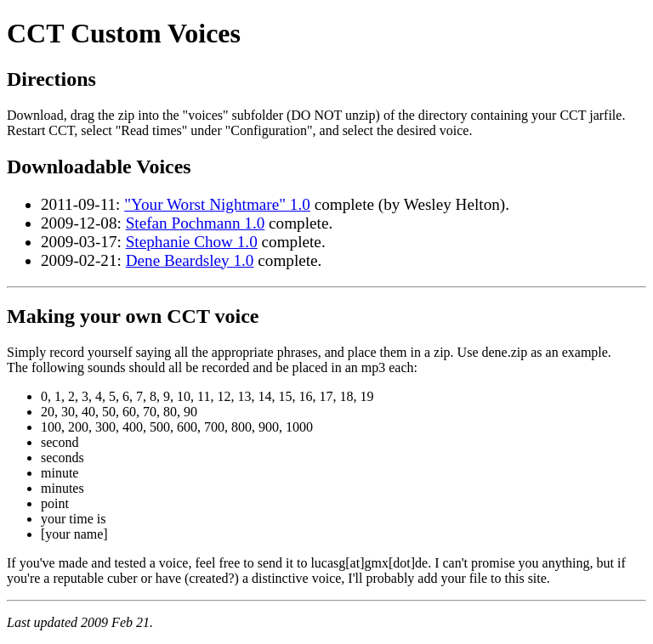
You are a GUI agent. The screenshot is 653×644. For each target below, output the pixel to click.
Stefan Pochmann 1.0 (196, 223)
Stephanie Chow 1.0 (192, 242)
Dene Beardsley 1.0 (190, 260)
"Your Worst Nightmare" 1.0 (217, 204)
